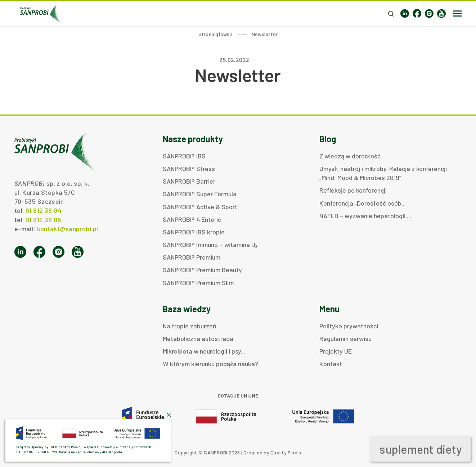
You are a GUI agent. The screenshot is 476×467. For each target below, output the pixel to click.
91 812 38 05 (43, 220)
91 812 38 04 (43, 210)
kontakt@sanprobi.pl (68, 229)
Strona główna (215, 34)
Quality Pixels (286, 452)
